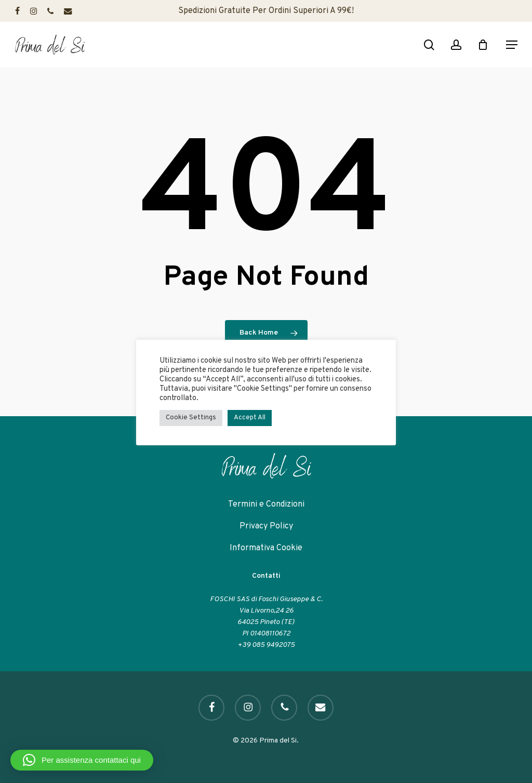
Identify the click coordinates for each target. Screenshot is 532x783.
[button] (512, 45)
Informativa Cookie (266, 548)
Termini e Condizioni (266, 505)
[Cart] (486, 45)
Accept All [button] (250, 418)
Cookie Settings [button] (191, 418)
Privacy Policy (266, 526)
